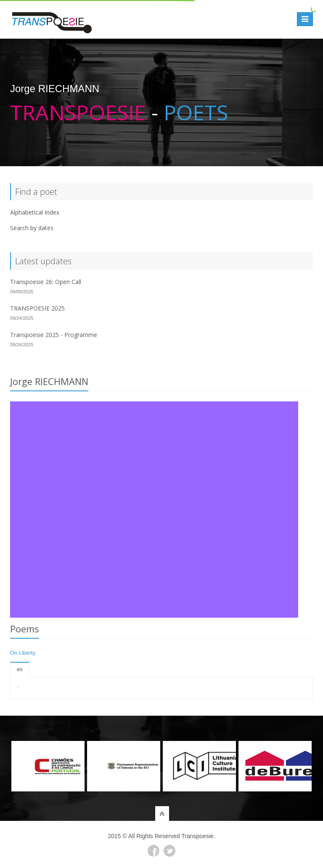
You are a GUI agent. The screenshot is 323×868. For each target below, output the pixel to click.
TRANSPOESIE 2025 (37, 308)
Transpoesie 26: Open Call (46, 282)
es (20, 669)
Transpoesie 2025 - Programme (54, 335)
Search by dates (32, 228)
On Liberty (23, 653)
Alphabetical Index (35, 212)
